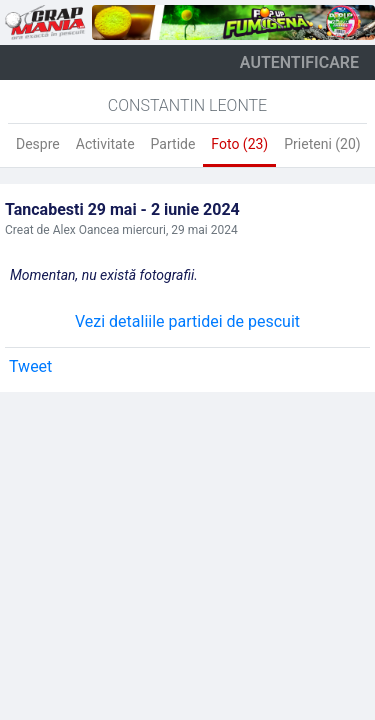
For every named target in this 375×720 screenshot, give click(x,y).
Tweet (30, 366)
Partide (173, 144)
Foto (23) (239, 144)
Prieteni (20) (322, 144)
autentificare (299, 62)
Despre (38, 144)
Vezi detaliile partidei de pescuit (187, 321)
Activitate (105, 144)
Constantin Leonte (187, 105)
